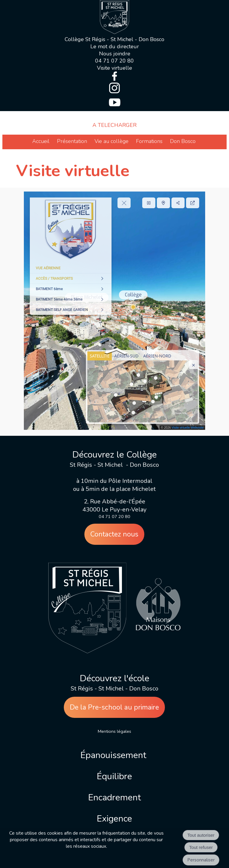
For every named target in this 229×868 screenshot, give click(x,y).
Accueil (41, 141)
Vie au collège (112, 141)
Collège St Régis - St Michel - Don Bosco (114, 39)
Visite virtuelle (114, 68)
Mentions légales (114, 731)
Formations (149, 141)
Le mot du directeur (115, 46)
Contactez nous (114, 534)
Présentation (72, 141)
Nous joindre (115, 54)
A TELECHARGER (114, 125)
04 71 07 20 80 (114, 61)
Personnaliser (201, 860)
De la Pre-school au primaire (114, 707)
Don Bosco (183, 141)
